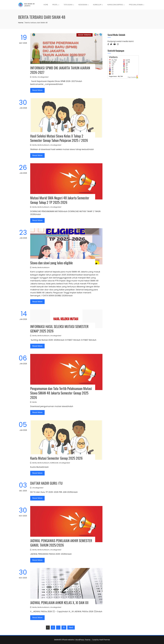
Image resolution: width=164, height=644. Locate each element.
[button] (108, 44)
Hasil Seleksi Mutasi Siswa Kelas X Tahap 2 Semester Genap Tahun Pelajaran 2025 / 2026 (59, 138)
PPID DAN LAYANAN (137, 5)
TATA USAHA (69, 5)
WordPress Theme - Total (86, 640)
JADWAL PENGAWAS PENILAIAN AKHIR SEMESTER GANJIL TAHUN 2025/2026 (61, 543)
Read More (37, 90)
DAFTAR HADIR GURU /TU (46, 483)
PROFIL (56, 5)
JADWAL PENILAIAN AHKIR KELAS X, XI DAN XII (59, 602)
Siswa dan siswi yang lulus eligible (52, 263)
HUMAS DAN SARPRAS (116, 5)
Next (71, 627)
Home (46, 5)
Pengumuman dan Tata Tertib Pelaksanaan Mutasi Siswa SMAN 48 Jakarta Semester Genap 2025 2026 (61, 393)
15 (64, 627)
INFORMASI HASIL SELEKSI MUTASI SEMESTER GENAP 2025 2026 (59, 329)
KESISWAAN (84, 5)
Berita (34, 77)
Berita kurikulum (43, 145)
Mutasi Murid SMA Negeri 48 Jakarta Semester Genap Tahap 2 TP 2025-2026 (60, 200)
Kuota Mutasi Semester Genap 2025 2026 (56, 458)
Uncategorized (43, 77)
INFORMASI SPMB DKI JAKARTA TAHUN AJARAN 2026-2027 (60, 70)
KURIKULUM (98, 5)
